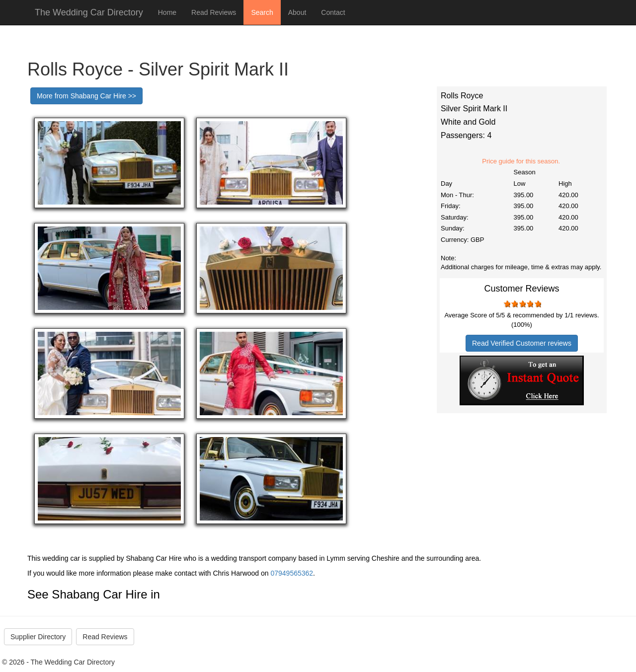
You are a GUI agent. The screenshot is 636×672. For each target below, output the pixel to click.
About (297, 12)
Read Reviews (214, 12)
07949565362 (292, 573)
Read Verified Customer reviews (522, 343)
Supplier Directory (38, 637)
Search (262, 12)
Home (167, 12)
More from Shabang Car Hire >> (86, 96)
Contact (333, 12)
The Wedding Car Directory (89, 12)
